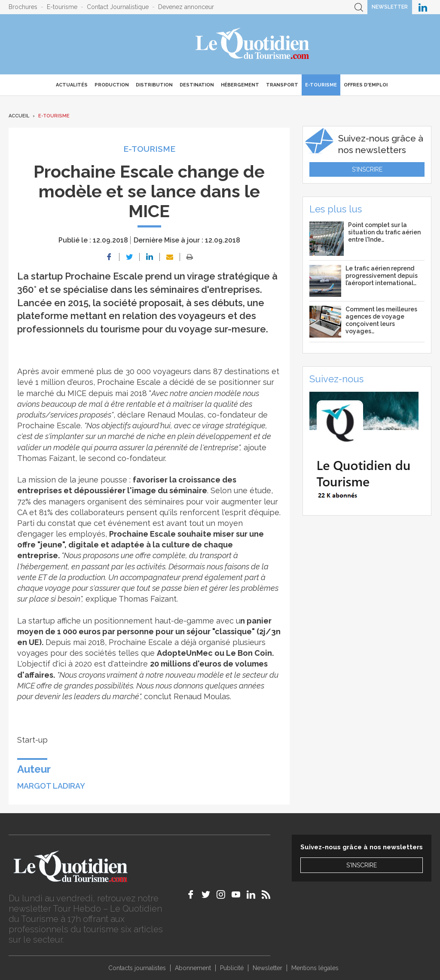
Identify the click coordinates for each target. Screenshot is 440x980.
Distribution (154, 85)
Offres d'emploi (366, 85)
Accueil (19, 116)
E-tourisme (62, 7)
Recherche (359, 7)
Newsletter (390, 7)
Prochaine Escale (129, 382)
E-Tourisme (321, 85)
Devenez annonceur (186, 7)
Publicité (232, 968)
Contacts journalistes (137, 968)
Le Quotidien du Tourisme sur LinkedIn (423, 7)
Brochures (23, 7)
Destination (197, 85)
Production (112, 85)
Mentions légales (315, 968)
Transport (282, 85)
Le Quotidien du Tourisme (253, 44)
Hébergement (240, 85)
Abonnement (193, 968)
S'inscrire (367, 169)
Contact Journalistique (118, 7)
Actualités (72, 85)
